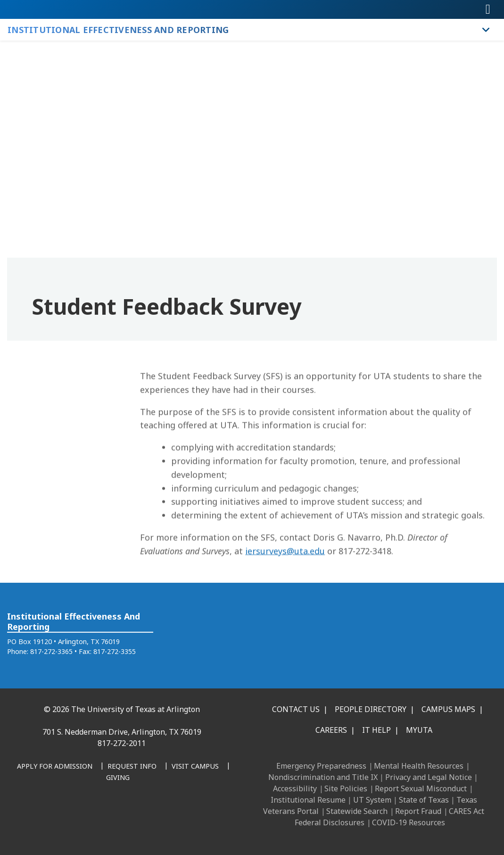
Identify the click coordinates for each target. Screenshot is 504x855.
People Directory (371, 709)
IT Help (376, 730)
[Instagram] (88, 815)
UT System (372, 800)
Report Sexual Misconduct (421, 788)
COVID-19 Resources (409, 822)
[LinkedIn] (67, 815)
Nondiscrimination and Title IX (323, 777)
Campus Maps (448, 709)
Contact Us (296, 709)
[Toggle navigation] (488, 9)
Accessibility (295, 788)
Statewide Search (357, 811)
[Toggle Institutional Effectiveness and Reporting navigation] (486, 30)
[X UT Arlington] (108, 815)
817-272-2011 (122, 743)
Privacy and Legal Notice (429, 777)
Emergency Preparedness (321, 766)
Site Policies (346, 788)
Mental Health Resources (419, 766)
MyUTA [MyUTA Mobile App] (419, 730)
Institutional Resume (308, 800)
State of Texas (424, 800)
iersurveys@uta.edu (285, 581)
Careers (331, 730)
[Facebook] (46, 815)
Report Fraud (418, 811)
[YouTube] (129, 815)
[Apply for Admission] (55, 767)
